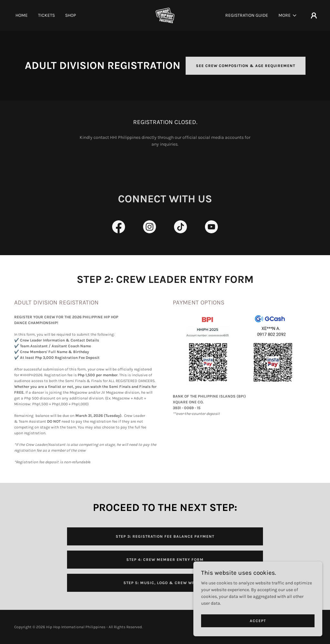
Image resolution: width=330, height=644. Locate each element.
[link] (165, 15)
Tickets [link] (46, 15)
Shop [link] (71, 15)
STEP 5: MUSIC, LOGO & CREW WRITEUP (165, 583)
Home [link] (22, 15)
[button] (288, 15)
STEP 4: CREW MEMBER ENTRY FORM (165, 560)
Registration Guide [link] (247, 15)
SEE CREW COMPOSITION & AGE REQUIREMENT (246, 66)
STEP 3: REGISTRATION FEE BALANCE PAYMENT (165, 536)
